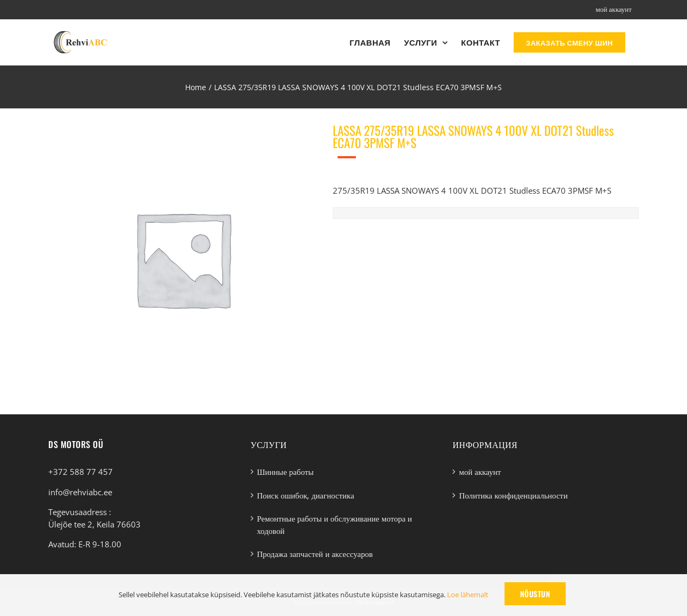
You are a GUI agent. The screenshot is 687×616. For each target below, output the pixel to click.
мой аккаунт (480, 472)
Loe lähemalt (468, 595)
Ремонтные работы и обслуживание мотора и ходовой (335, 525)
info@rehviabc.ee (80, 492)
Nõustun (535, 594)
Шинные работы (286, 472)
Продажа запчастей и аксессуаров (315, 554)
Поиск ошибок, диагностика (306, 495)
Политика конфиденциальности (513, 495)
